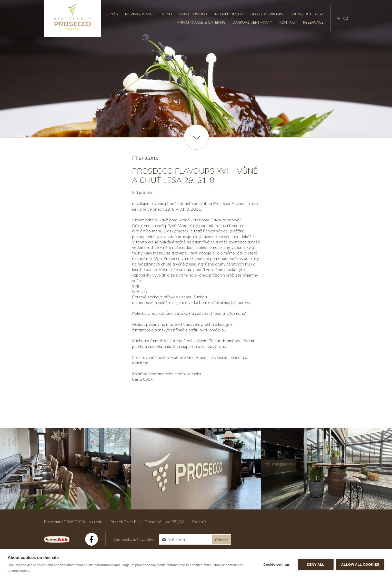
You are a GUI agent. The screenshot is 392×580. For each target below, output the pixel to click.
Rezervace (313, 22)
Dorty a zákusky (267, 14)
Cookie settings (277, 564)
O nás (112, 14)
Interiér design (229, 14)
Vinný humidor (193, 14)
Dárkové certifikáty (252, 22)
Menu (167, 14)
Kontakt (288, 22)
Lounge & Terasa (307, 14)
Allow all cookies (360, 564)
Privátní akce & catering (201, 22)
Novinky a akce (140, 14)
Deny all (316, 564)
